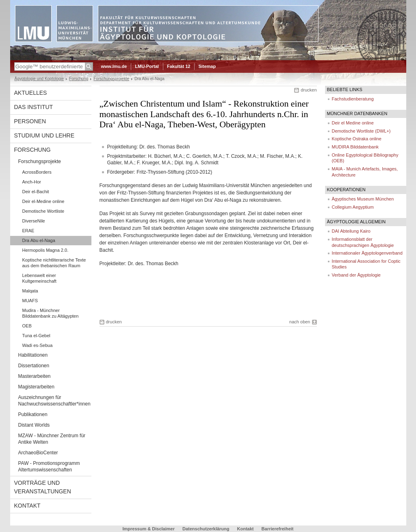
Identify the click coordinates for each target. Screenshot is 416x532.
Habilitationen (33, 355)
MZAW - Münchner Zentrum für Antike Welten (52, 439)
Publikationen (33, 414)
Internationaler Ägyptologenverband (367, 253)
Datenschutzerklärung (206, 529)
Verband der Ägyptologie (356, 275)
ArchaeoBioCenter (38, 453)
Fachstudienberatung (353, 99)
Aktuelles (31, 93)
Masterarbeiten (35, 376)
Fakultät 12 (179, 66)
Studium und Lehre (44, 135)
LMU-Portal (147, 66)
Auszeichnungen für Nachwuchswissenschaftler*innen (54, 401)
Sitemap (207, 66)
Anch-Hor (32, 182)
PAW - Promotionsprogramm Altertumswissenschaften (49, 467)
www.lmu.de (114, 66)
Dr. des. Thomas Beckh (153, 264)
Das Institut (34, 107)
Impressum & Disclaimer (149, 529)
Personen (30, 121)
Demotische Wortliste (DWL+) (361, 131)
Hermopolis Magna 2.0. (45, 250)
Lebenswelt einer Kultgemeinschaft (39, 278)
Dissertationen (34, 366)
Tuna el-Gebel (36, 336)
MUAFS (30, 301)
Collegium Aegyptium (353, 207)
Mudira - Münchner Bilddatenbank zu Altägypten (51, 313)
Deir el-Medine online (43, 201)
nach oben (300, 322)
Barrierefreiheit (278, 529)
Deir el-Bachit (36, 192)
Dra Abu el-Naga (39, 240)
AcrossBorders (37, 172)
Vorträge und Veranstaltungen (43, 487)
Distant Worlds (34, 425)
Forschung (79, 79)
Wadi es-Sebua (38, 345)
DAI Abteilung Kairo (351, 231)
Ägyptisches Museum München (363, 199)
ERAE (28, 231)
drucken (309, 90)
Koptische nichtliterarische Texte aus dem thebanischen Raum (54, 263)
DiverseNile (34, 221)
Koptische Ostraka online (357, 139)
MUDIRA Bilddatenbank (355, 147)
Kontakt (27, 506)
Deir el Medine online (353, 123)
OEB (27, 326)
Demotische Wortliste (43, 211)
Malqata (30, 291)
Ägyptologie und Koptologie (39, 79)
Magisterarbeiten (36, 387)
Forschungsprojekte (111, 79)
